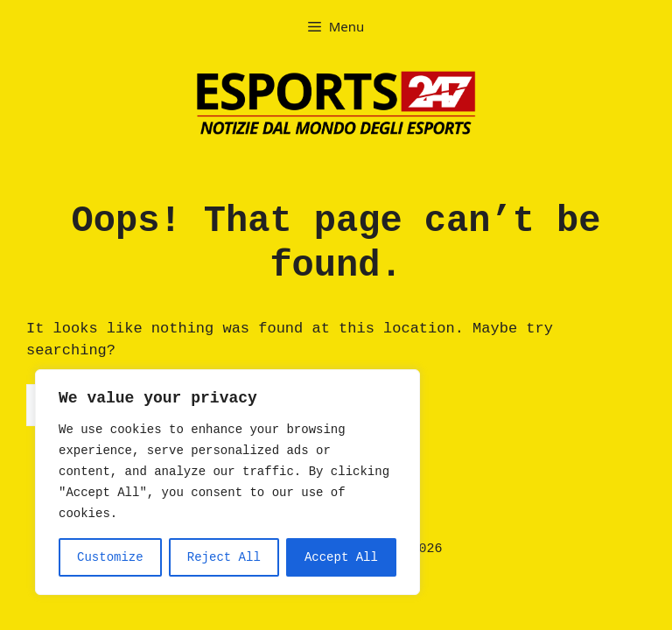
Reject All (224, 557)
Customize (110, 557)
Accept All (341, 557)
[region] (227, 482)
